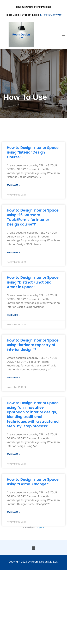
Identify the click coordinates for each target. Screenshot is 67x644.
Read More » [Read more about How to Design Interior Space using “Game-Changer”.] (13, 512)
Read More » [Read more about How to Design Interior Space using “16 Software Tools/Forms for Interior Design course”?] (13, 252)
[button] (63, 34)
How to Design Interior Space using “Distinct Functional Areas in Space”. (33, 282)
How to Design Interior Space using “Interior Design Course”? (33, 152)
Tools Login (13, 15)
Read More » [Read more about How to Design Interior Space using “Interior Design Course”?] (13, 185)
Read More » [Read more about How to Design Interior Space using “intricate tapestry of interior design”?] (13, 378)
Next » (40, 527)
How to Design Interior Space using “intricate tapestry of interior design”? (33, 345)
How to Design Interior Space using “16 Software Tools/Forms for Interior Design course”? (33, 217)
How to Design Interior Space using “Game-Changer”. (33, 482)
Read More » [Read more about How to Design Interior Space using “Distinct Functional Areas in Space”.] (13, 315)
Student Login (31, 15)
